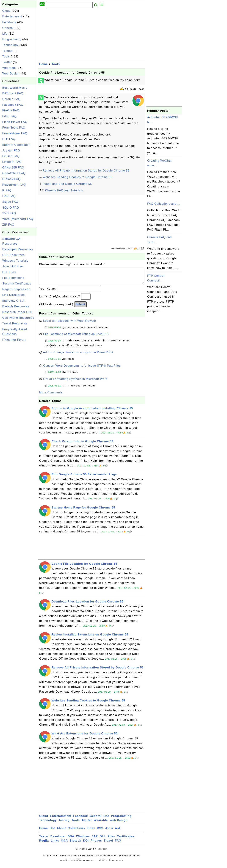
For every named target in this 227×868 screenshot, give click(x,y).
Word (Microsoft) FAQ (18, 219)
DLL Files (9, 272)
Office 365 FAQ (13, 168)
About (61, 832)
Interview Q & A (13, 301)
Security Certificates (17, 284)
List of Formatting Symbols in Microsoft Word (75, 382)
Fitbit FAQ (9, 116)
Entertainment (12, 16)
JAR (95, 840)
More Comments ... (53, 396)
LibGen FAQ (11, 156)
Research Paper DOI (17, 312)
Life (5, 34)
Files (111, 840)
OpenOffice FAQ (14, 173)
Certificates (126, 840)
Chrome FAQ (11, 99)
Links (55, 844)
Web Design (11, 74)
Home (43, 64)
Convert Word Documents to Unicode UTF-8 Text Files (82, 369)
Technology (10, 45)
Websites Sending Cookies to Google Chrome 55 (77, 177)
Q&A (64, 844)
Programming (12, 39)
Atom (109, 832)
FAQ (118, 844)
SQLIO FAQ (11, 208)
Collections (76, 832)
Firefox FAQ (11, 110)
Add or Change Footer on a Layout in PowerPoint (78, 356)
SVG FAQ (9, 213)
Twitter (7, 62)
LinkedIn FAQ (12, 162)
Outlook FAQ (11, 179)
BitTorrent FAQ (13, 93)
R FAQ (7, 190)
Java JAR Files (13, 266)
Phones (96, 844)
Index (91, 832)
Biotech (76, 844)
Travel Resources (15, 323)
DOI (86, 844)
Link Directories (13, 295)
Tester (44, 840)
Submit (80, 308)
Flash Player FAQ (15, 122)
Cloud (6, 11)
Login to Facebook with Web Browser (70, 324)
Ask (118, 832)
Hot (52, 832)
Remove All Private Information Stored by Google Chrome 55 (86, 171)
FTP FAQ (9, 139)
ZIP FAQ (8, 225)
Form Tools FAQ (14, 128)
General (8, 28)
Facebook (9, 22)
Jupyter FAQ (11, 150)
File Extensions (13, 278)
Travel (108, 844)
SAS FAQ (9, 196)
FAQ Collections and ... (164, 204)
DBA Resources (13, 255)
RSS (100, 832)
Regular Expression (16, 289)
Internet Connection (16, 145)
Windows (83, 840)
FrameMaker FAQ (15, 133)
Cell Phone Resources (18, 318)
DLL (103, 840)
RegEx (44, 844)
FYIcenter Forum (14, 340)
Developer (58, 840)
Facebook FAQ (13, 105)
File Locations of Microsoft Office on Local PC (76, 338)
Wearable (9, 68)
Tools (6, 56)
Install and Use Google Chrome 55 (67, 184)
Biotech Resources (16, 306)
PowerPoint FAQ (14, 185)
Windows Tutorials (15, 261)
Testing (7, 51)
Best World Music (15, 88)
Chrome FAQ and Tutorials (64, 190)
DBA (71, 840)
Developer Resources (18, 249)
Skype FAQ (10, 202)
